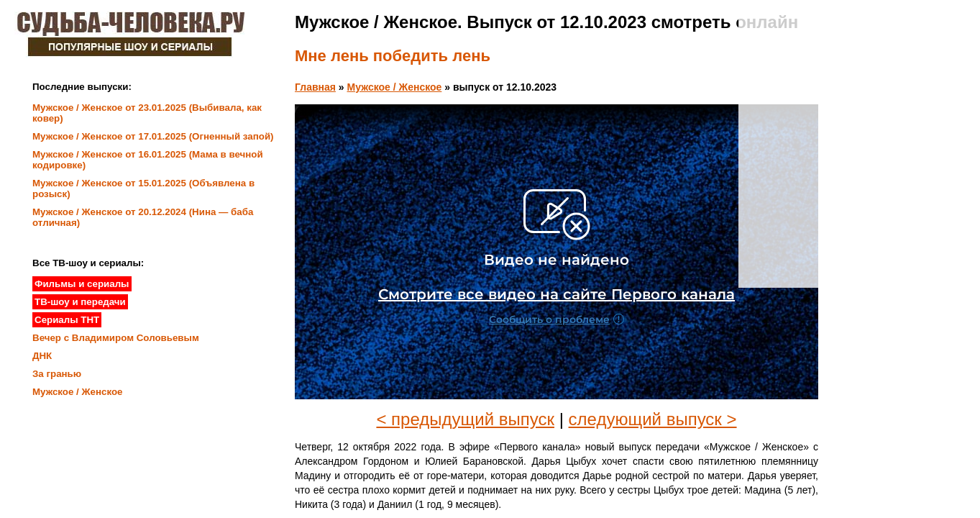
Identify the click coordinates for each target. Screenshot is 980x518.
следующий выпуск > (653, 419)
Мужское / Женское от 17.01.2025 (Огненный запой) (153, 136)
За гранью (57, 374)
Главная (315, 87)
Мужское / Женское (395, 87)
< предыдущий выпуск (465, 419)
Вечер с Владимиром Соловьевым (116, 338)
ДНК (42, 356)
